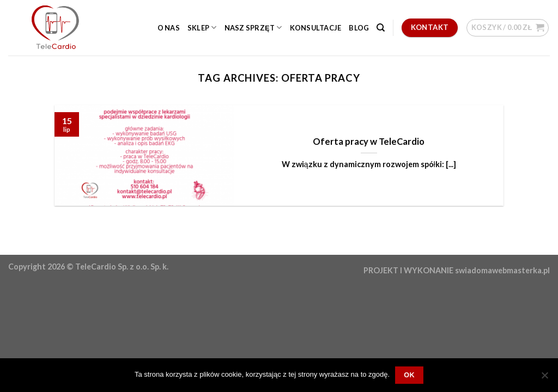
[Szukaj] (381, 28)
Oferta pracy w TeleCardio (369, 142)
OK (409, 375)
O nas (169, 28)
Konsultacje (316, 28)
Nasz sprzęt (253, 27)
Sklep (202, 27)
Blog (359, 28)
